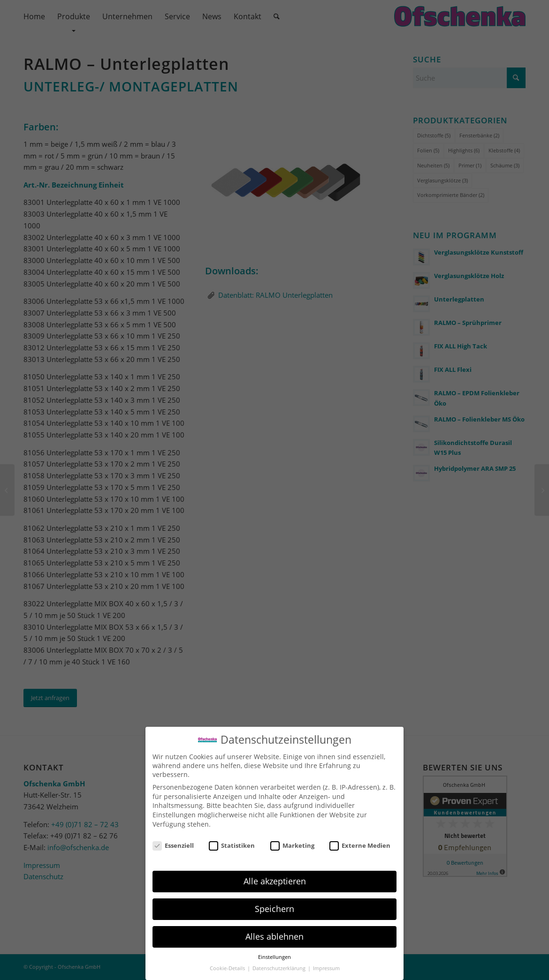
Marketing (292, 845)
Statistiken (232, 845)
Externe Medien (360, 845)
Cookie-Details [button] (228, 968)
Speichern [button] (274, 909)
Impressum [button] (326, 968)
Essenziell (173, 845)
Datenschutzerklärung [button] (280, 968)
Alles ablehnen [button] (274, 936)
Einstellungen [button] (274, 957)
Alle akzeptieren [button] (275, 881)
